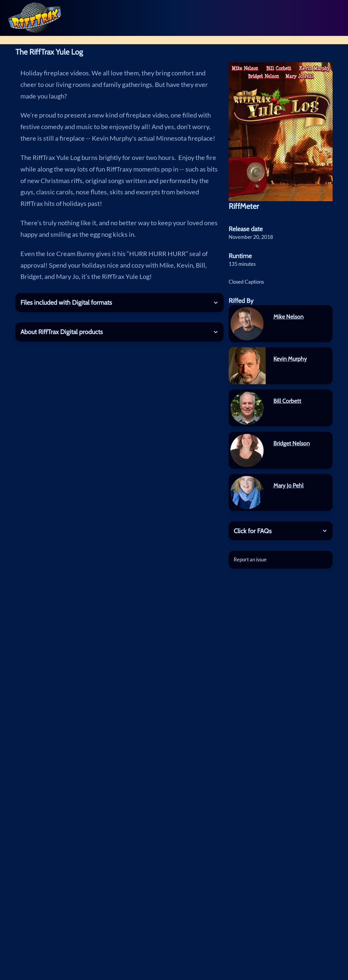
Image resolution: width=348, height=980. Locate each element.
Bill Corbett (287, 401)
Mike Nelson (288, 317)
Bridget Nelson (292, 443)
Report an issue (250, 559)
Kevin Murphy (290, 359)
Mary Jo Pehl (288, 485)
